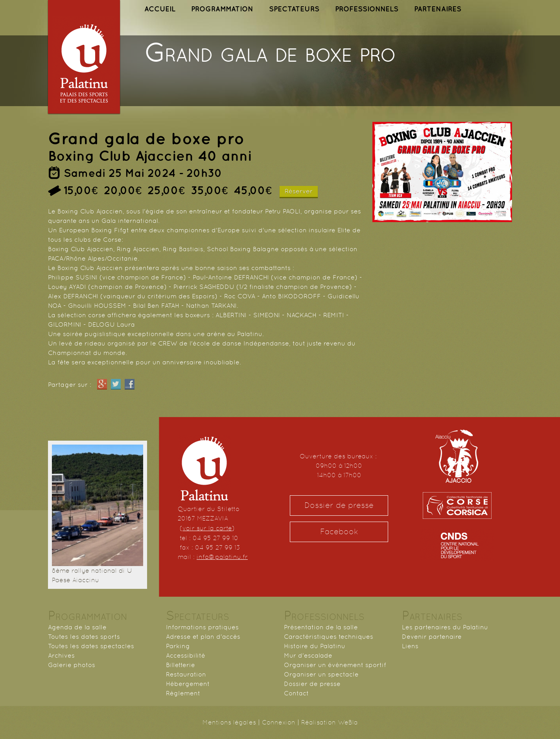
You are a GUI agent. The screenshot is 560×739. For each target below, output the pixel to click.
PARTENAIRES (438, 9)
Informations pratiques (202, 627)
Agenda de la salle (77, 627)
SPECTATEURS (294, 9)
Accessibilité (186, 655)
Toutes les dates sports (84, 637)
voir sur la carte (207, 528)
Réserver (299, 191)
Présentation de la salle (321, 627)
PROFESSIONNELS (367, 9)
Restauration (186, 674)
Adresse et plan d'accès (203, 637)
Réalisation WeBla (330, 722)
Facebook (339, 532)
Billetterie (181, 665)
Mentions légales (229, 722)
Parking (178, 646)
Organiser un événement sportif (335, 665)
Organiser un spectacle (321, 674)
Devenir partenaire (432, 637)
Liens (410, 646)
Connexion (279, 722)
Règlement (183, 693)
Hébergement (188, 684)
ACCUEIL (160, 9)
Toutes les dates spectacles (91, 646)
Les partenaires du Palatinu (445, 627)
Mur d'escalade (308, 655)
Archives (61, 655)
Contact (296, 693)
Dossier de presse (339, 505)
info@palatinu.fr (222, 557)
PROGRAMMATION (222, 9)
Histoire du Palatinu (315, 646)
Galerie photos (72, 665)
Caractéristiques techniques (329, 637)
